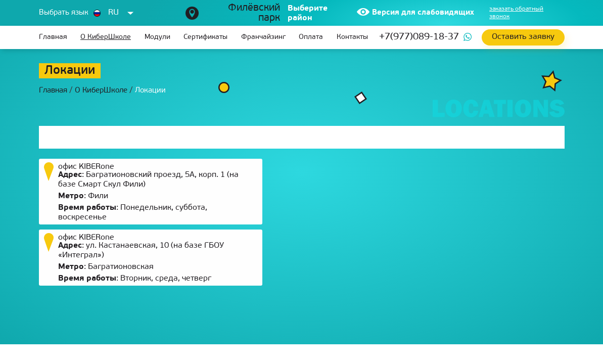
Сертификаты (205, 37)
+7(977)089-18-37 (419, 37)
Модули (157, 37)
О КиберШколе (106, 37)
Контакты (352, 37)
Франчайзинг (263, 37)
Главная (53, 37)
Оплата (311, 37)
